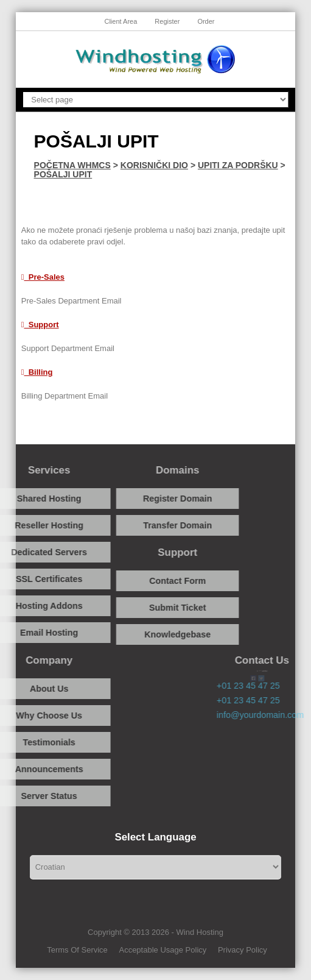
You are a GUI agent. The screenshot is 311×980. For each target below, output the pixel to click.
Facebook (112, 432)
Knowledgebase (155, 634)
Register (167, 21)
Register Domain (156, 499)
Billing (37, 372)
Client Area (121, 21)
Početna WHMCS (72, 165)
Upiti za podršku (238, 165)
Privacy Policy (243, 950)
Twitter (205, 432)
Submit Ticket (155, 608)
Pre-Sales (43, 277)
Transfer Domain (155, 525)
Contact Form (155, 581)
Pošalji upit (63, 174)
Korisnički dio (154, 165)
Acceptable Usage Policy (162, 950)
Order (206, 21)
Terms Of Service (77, 950)
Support (40, 325)
